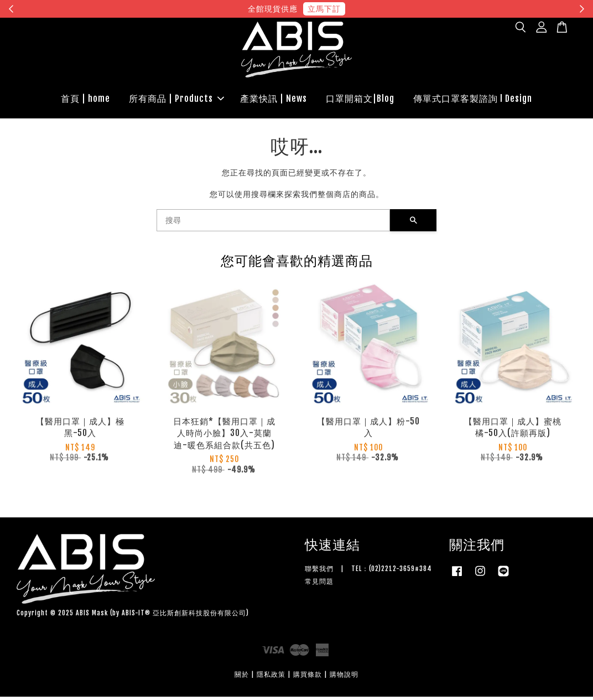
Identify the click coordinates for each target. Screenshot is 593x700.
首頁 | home (85, 100)
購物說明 (344, 678)
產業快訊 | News (274, 100)
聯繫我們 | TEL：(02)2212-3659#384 (368, 572)
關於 (242, 678)
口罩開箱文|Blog (360, 100)
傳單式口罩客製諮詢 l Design (473, 100)
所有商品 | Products (176, 100)
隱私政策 (271, 678)
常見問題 (319, 585)
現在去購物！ (398, 9)
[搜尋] (273, 224)
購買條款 (308, 678)
